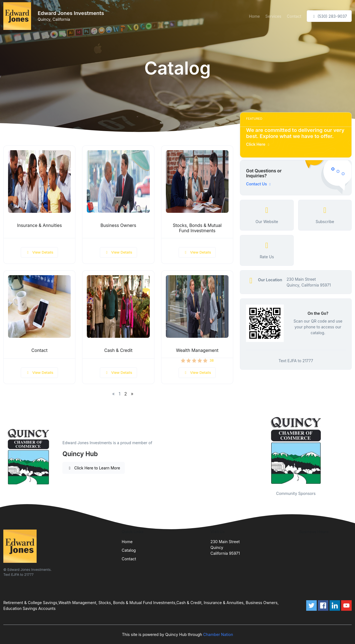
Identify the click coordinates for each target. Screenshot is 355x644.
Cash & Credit (118, 350)
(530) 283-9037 (329, 16)
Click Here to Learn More (94, 468)
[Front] (18, 16)
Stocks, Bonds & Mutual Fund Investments (197, 228)
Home (254, 16)
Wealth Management (197, 350)
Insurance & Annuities (39, 225)
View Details (39, 252)
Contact (294, 16)
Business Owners (118, 225)
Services (273, 16)
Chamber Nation (218, 634)
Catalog (129, 550)
